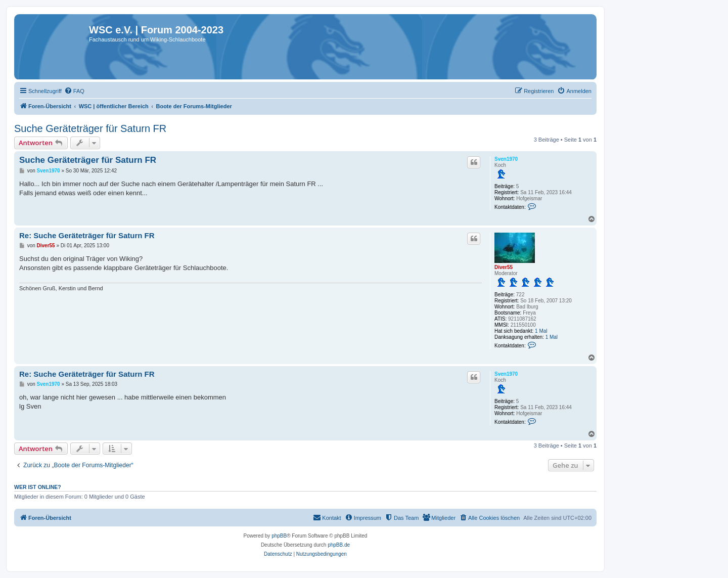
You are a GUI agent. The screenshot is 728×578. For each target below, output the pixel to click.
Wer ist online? (38, 487)
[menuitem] (74, 91)
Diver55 (504, 267)
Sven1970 (506, 159)
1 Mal (541, 331)
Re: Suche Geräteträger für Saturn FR (87, 235)
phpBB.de (339, 545)
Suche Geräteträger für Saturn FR (90, 128)
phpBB (279, 536)
